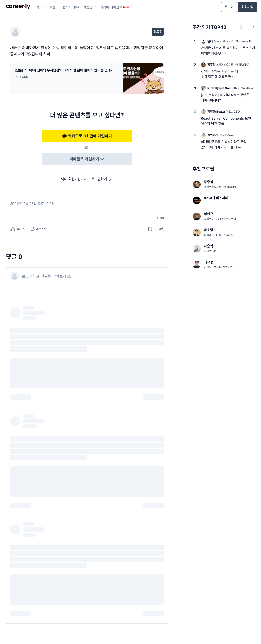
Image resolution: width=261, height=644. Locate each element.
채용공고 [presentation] (90, 7)
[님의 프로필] (17, 32)
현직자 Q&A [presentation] (71, 7)
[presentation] (18, 7)
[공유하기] (161, 229)
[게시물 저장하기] (150, 229)
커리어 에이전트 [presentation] (115, 7)
